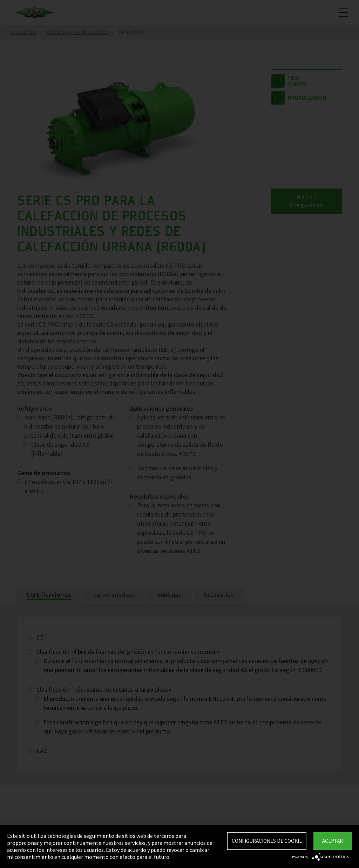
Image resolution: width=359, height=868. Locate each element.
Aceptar (333, 841)
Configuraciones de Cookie (267, 841)
